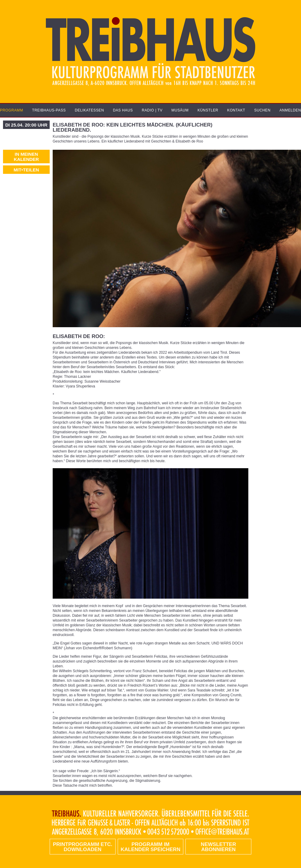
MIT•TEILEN (26, 170)
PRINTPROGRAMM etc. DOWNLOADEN (83, 847)
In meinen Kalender (26, 157)
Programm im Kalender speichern (150, 847)
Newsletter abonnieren (218, 847)
